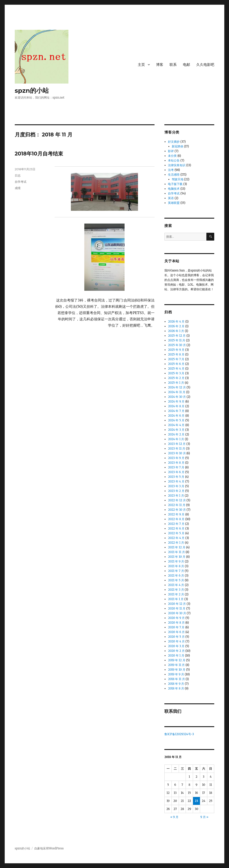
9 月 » (204, 817)
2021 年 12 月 (177, 547)
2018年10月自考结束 (39, 154)
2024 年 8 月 (176, 406)
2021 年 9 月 (176, 561)
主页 (141, 65)
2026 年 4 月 (176, 322)
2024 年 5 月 (176, 420)
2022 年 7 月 (176, 524)
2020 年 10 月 (177, 613)
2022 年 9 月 (176, 514)
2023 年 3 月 (176, 486)
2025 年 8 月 (176, 354)
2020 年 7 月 (176, 627)
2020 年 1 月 (176, 656)
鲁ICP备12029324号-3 (179, 734)
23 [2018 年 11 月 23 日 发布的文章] (196, 801)
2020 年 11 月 (177, 608)
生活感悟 (174, 175)
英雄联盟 (174, 203)
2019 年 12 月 (177, 660)
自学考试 (21, 182)
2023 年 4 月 (176, 481)
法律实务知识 (177, 165)
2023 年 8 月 (176, 463)
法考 (171, 170)
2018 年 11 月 (176, 679)
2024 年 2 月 (176, 434)
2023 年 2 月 (176, 491)
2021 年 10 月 (177, 557)
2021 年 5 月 (176, 580)
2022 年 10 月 (177, 510)
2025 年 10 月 (177, 345)
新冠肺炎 (178, 146)
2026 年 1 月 (176, 331)
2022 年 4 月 (176, 538)
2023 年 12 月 (177, 444)
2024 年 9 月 (176, 402)
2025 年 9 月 (176, 350)
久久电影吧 (205, 65)
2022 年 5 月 (176, 533)
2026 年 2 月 (176, 326)
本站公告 (174, 160)
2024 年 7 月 (176, 411)
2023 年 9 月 (176, 458)
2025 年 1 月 (176, 383)
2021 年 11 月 (176, 552)
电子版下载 (175, 184)
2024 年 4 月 (176, 425)
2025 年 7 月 (176, 359)
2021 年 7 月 (176, 571)
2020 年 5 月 (176, 637)
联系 (173, 65)
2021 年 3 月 (176, 590)
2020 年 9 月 (176, 618)
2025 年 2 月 (176, 378)
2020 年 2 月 (176, 651)
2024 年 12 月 (177, 387)
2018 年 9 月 (176, 684)
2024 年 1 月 (176, 439)
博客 (160, 65)
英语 (171, 198)
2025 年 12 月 (177, 336)
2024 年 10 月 (177, 397)
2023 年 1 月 (176, 496)
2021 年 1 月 (176, 599)
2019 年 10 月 (177, 670)
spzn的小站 (32, 90)
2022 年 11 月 (177, 505)
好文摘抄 (174, 142)
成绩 (18, 188)
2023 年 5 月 (176, 477)
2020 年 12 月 (177, 604)
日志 (18, 175)
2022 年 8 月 (176, 519)
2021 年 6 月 (176, 576)
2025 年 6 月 (176, 364)
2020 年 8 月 (176, 623)
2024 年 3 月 (176, 430)
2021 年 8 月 (176, 566)
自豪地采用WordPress (49, 848)
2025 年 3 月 (176, 373)
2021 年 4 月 (176, 585)
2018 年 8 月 (176, 688)
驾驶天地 (178, 179)
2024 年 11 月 (177, 392)
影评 (171, 151)
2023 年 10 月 (177, 453)
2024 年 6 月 (176, 416)
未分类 (172, 156)
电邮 (187, 65)
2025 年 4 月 (176, 369)
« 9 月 (174, 817)
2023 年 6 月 (176, 472)
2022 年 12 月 (177, 500)
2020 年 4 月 (176, 641)
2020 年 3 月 (176, 646)
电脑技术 (174, 189)
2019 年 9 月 (176, 674)
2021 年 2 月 (176, 594)
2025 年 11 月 (177, 340)
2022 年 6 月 (176, 529)
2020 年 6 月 (176, 632)
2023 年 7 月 (176, 467)
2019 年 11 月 (176, 665)
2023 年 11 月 (177, 449)
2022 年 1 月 (176, 543)
